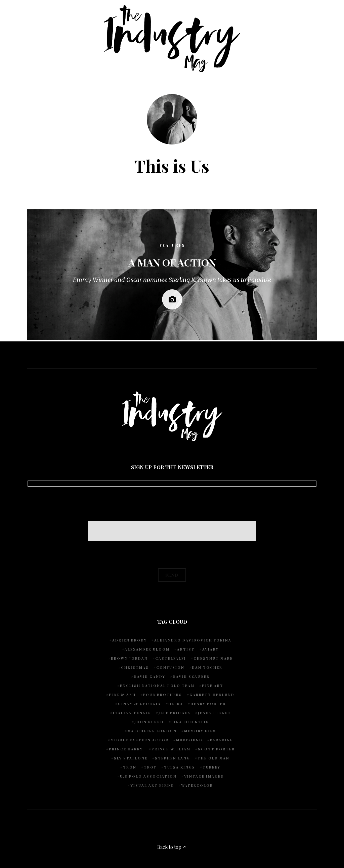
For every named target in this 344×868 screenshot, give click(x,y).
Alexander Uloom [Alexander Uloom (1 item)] (147, 649)
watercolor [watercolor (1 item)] (197, 785)
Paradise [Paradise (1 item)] (221, 740)
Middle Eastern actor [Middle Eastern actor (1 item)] (140, 740)
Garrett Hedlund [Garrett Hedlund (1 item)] (212, 695)
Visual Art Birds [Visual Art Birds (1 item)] (152, 785)
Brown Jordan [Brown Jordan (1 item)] (129, 658)
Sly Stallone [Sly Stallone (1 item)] (131, 758)
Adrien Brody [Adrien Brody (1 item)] (130, 640)
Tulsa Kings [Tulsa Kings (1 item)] (180, 767)
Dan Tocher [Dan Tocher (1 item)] (207, 667)
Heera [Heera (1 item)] (176, 704)
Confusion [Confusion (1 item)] (170, 667)
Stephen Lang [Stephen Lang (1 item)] (173, 758)
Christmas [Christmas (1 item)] (135, 667)
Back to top (172, 847)
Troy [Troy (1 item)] (150, 767)
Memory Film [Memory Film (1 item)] (200, 731)
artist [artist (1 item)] (186, 649)
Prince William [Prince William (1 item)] (171, 749)
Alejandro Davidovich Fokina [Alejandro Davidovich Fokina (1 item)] (193, 640)
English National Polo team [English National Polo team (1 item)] (157, 686)
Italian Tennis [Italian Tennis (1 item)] (132, 713)
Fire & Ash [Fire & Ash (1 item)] (122, 695)
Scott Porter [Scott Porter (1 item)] (216, 749)
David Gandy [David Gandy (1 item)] (149, 676)
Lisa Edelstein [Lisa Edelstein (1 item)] (190, 722)
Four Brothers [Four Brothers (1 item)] (163, 695)
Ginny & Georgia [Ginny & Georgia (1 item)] (139, 704)
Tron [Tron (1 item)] (130, 767)
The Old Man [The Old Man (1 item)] (213, 758)
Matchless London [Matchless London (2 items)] (152, 731)
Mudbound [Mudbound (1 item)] (189, 740)
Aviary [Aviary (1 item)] (210, 649)
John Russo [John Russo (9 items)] (149, 722)
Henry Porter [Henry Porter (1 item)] (208, 704)
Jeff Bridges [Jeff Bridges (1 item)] (175, 713)
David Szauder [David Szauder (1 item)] (191, 676)
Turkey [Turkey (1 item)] (211, 767)
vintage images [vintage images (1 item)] (204, 776)
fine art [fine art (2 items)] (213, 686)
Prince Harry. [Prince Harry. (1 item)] (126, 749)
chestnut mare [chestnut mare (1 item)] (213, 658)
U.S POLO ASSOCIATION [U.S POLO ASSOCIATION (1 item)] (148, 776)
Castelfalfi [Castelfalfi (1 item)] (171, 658)
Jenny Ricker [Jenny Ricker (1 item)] (214, 713)
